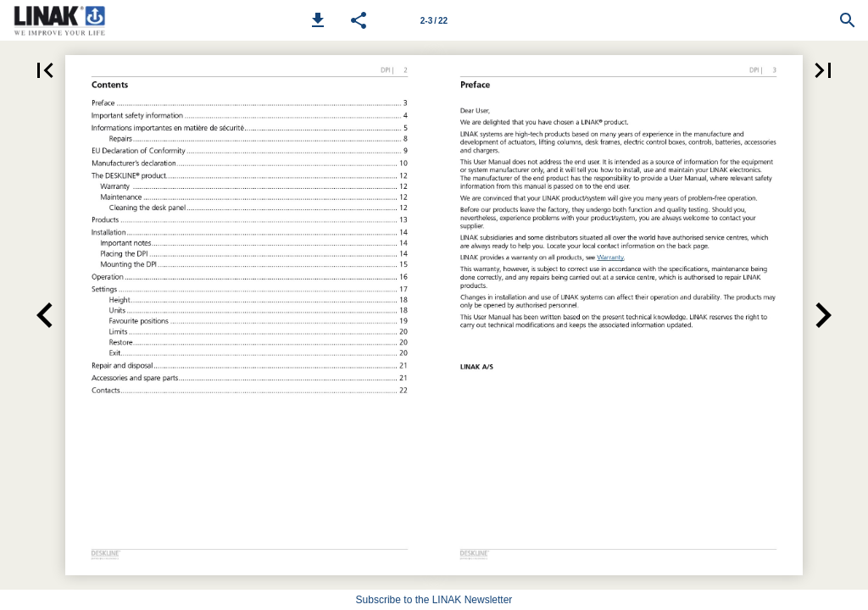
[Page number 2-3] (434, 20)
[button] (318, 20)
